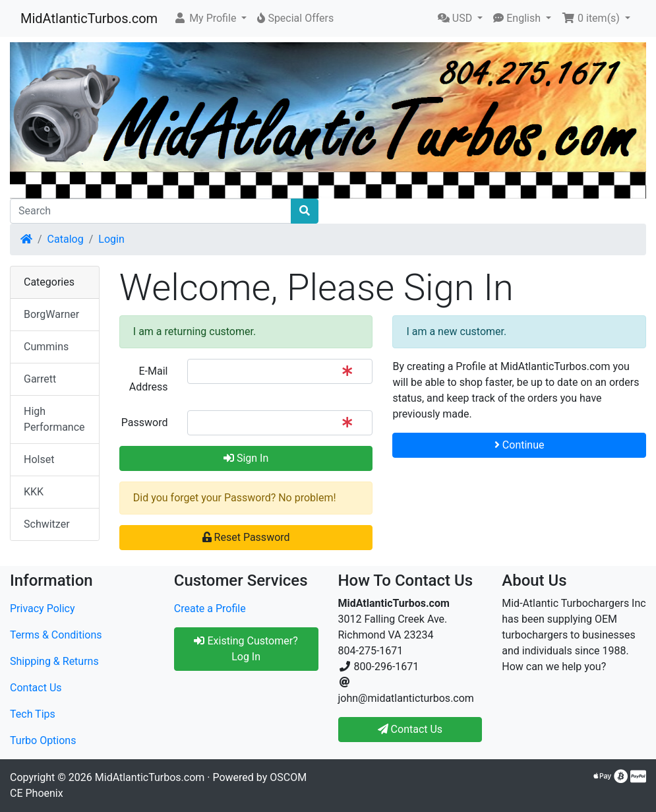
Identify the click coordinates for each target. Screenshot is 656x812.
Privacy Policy (43, 609)
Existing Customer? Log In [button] (246, 649)
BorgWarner (51, 314)
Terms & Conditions (56, 635)
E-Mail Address (149, 379)
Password (145, 422)
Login (111, 239)
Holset (39, 459)
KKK (34, 492)
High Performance (54, 419)
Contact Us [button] (410, 729)
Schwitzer (47, 524)
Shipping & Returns (54, 661)
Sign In (246, 458)
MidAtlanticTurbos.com (89, 18)
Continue (520, 445)
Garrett (40, 379)
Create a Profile (210, 609)
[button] (210, 18)
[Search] (151, 211)
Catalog (66, 239)
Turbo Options (43, 740)
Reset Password (246, 537)
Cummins (46, 347)
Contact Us (36, 688)
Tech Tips (33, 714)
